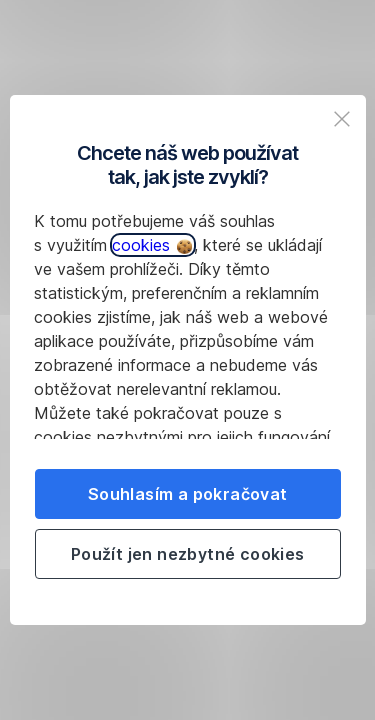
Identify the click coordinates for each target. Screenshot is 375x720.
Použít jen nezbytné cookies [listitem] (188, 554)
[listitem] (342, 119)
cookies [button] (152, 245)
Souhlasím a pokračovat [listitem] (188, 494)
